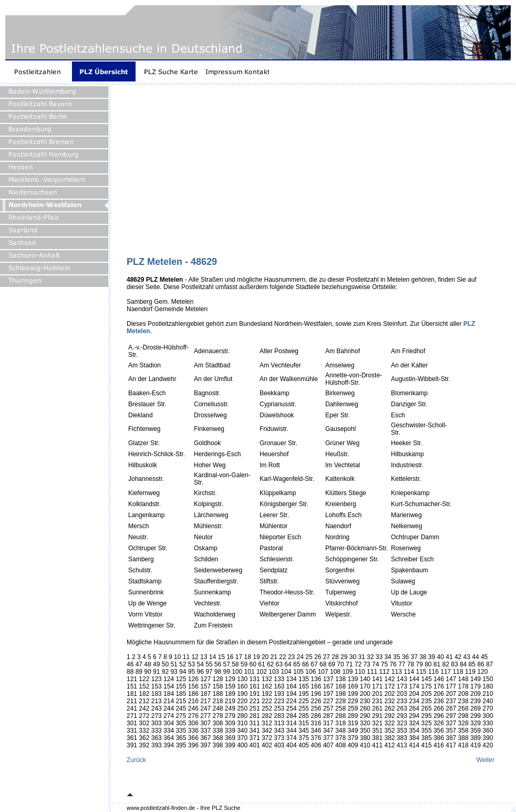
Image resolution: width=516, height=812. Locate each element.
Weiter (486, 760)
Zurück (136, 760)
